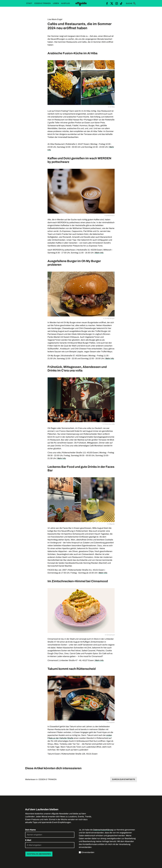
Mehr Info (99, 253)
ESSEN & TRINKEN (48, 779)
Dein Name (30, 830)
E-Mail (28, 840)
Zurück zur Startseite (124, 779)
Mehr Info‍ (110, 358)
